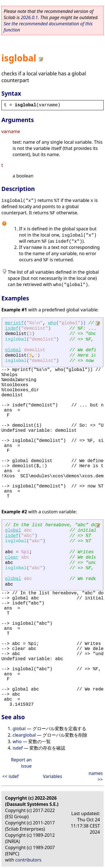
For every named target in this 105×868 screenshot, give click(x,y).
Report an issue (21, 763)
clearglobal (24, 735)
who (52, 323)
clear (12, 557)
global (13, 350)
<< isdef (11, 776)
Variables (53, 776)
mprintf (14, 323)
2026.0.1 (29, 17)
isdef (12, 329)
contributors (28, 860)
